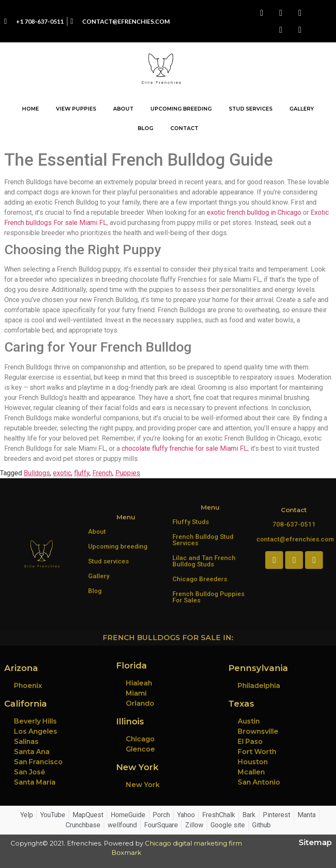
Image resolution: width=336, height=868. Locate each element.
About (123, 109)
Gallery (302, 109)
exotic (62, 473)
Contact (184, 128)
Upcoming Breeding (181, 109)
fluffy (82, 473)
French (102, 473)
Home (31, 109)
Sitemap (315, 843)
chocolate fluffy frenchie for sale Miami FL (185, 448)
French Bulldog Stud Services (203, 540)
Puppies (128, 473)
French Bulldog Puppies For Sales (208, 597)
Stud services (108, 561)
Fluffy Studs (191, 522)
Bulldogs (37, 473)
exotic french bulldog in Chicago (254, 212)
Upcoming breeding (118, 546)
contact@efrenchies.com (295, 539)
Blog (146, 128)
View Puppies (76, 109)
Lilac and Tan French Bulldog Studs (204, 561)
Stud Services (251, 109)
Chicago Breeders (200, 579)
